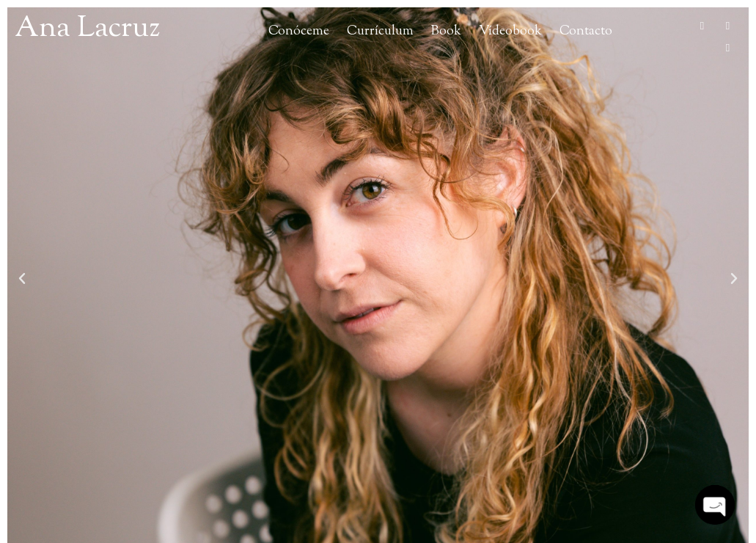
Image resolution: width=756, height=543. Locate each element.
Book (446, 31)
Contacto (586, 31)
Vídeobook (510, 31)
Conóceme (299, 31)
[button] (22, 279)
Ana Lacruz (87, 29)
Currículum (380, 31)
